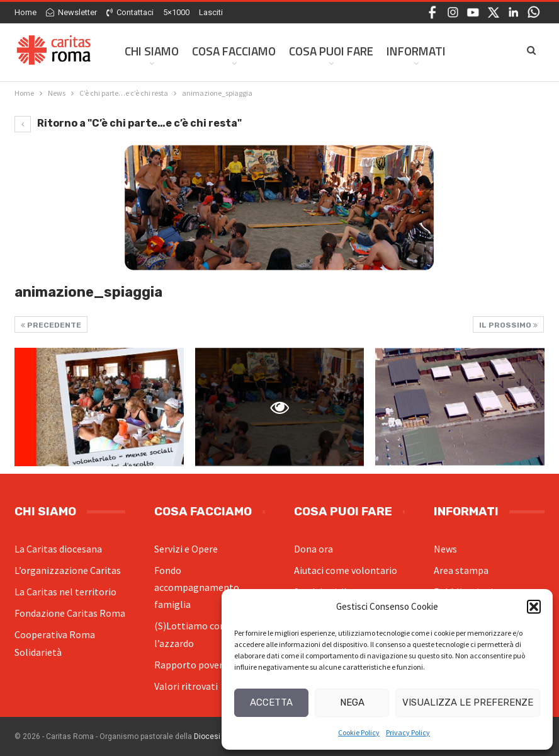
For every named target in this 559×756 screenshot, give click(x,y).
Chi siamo (152, 51)
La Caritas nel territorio (65, 592)
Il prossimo (508, 325)
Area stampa (461, 570)
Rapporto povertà (193, 665)
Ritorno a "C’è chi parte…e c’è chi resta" (128, 123)
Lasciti (211, 12)
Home (25, 12)
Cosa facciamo (234, 51)
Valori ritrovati (186, 686)
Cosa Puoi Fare (331, 51)
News (445, 549)
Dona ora (313, 549)
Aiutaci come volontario (346, 570)
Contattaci (130, 12)
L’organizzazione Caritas (68, 570)
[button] (534, 607)
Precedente (51, 325)
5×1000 (176, 12)
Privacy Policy (408, 732)
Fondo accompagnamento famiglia (197, 587)
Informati (416, 51)
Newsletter (71, 12)
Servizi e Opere (186, 549)
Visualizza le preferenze (468, 702)
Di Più (474, 51)
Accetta (271, 702)
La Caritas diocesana (58, 549)
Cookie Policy (359, 732)
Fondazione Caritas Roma (70, 613)
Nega (352, 702)
